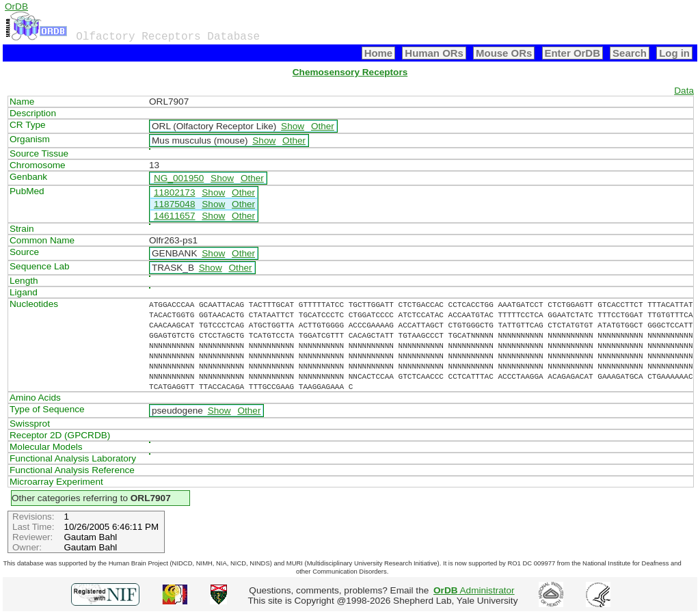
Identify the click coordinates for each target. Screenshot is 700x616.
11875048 (174, 204)
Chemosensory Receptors (350, 72)
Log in (674, 53)
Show (293, 126)
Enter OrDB (573, 53)
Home (379, 53)
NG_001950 (179, 178)
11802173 (174, 192)
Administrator (474, 590)
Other (323, 126)
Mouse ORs (504, 53)
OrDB (16, 6)
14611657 (174, 216)
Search (630, 53)
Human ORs (434, 53)
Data (684, 91)
